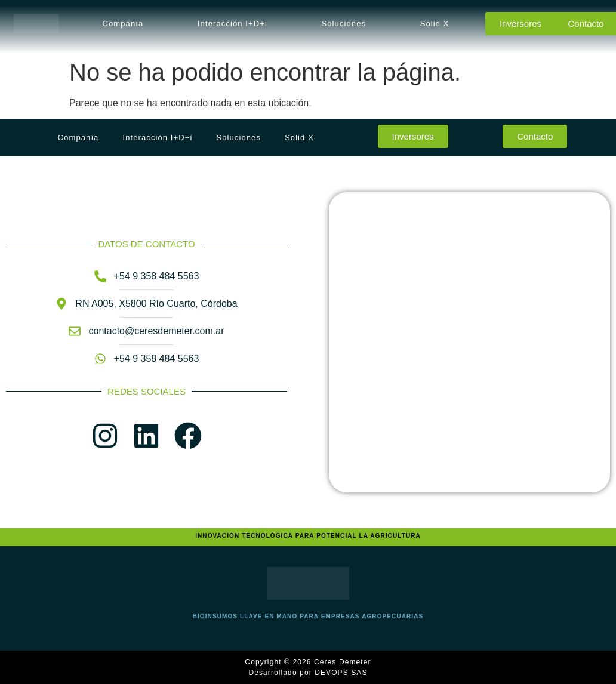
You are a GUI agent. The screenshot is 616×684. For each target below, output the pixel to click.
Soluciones (344, 24)
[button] (126, 24)
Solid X (435, 24)
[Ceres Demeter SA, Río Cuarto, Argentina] (469, 342)
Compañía (123, 24)
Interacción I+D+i (232, 24)
